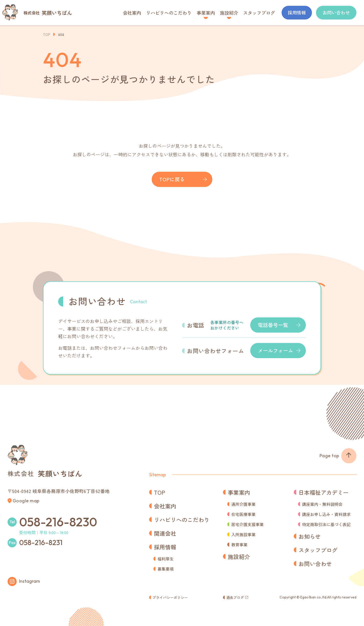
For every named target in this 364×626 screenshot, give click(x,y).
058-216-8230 (58, 522)
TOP (47, 34)
